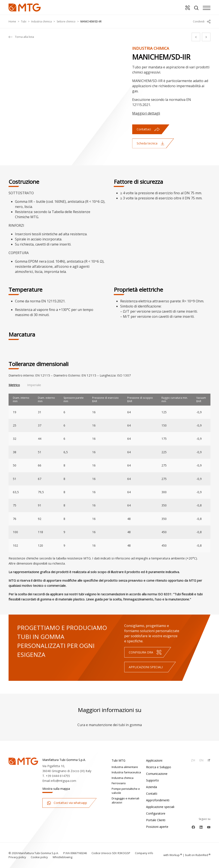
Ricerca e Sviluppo (159, 767)
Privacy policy (17, 857)
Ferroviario (119, 783)
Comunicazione (157, 774)
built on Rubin (198, 855)
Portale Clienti (156, 820)
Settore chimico (66, 21)
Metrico (14, 385)
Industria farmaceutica (126, 772)
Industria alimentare (125, 767)
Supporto (152, 780)
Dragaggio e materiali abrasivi (125, 800)
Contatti (152, 794)
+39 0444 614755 (58, 776)
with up (173, 855)
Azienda (152, 787)
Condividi (202, 22)
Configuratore (156, 813)
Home (12, 21)
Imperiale (34, 385)
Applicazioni (154, 760)
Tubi (24, 21)
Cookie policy (39, 857)
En (201, 760)
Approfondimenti (158, 800)
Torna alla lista (21, 37)
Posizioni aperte (157, 827)
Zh (193, 760)
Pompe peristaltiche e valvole (126, 791)
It (209, 760)
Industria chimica (41, 21)
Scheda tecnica (150, 143)
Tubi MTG (118, 760)
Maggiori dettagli (146, 113)
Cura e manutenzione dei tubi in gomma (110, 725)
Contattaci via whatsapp (67, 803)
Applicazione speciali (160, 807)
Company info (144, 853)
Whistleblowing (62, 857)
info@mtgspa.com (63, 781)
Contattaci (148, 129)
